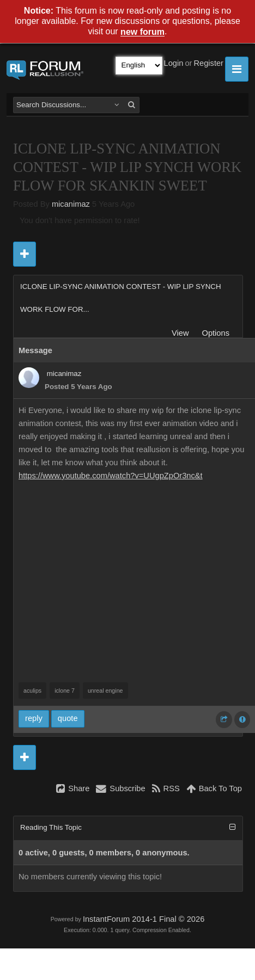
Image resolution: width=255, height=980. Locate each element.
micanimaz (71, 204)
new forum (142, 32)
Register (208, 63)
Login (174, 63)
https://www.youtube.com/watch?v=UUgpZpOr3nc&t (111, 476)
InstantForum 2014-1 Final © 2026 (144, 919)
